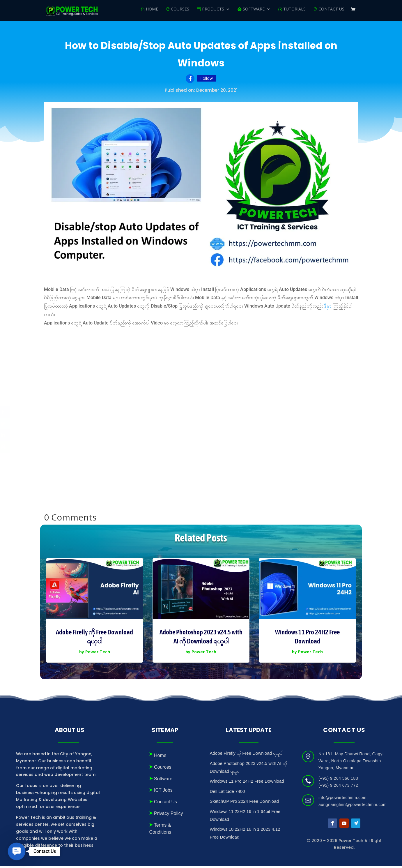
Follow (207, 81)
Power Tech (98, 654)
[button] (17, 851)
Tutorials (294, 12)
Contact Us (331, 12)
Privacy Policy (169, 816)
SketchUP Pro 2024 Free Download (244, 803)
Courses (180, 12)
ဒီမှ (327, 308)
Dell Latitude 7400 (227, 794)
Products (213, 12)
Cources (163, 769)
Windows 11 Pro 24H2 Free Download (247, 783)
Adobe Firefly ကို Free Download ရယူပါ (247, 755)
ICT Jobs (163, 792)
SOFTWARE (254, 12)
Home (152, 12)
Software (163, 781)
